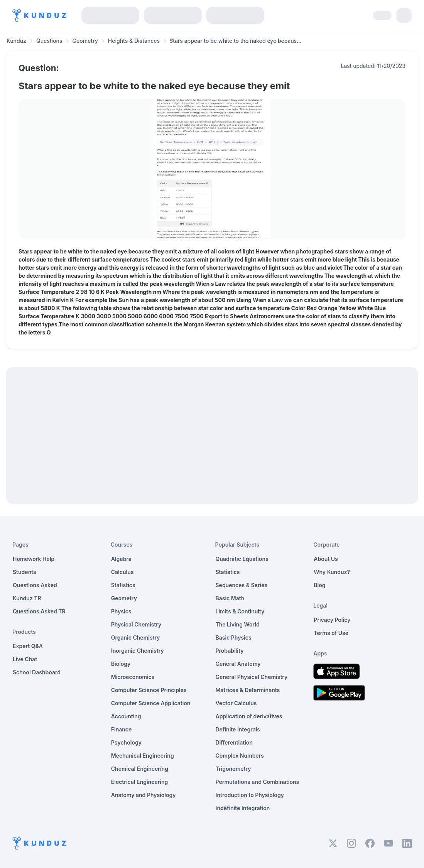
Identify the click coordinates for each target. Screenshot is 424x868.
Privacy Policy (332, 620)
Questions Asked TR (39, 611)
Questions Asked (35, 585)
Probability (230, 651)
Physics (121, 611)
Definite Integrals (238, 729)
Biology (121, 664)
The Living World (238, 624)
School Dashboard (37, 672)
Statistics (123, 585)
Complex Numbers (240, 756)
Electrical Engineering (140, 782)
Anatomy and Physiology (144, 795)
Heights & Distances (134, 41)
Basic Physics (234, 637)
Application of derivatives (249, 716)
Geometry (85, 41)
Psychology (126, 742)
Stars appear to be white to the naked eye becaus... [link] (236, 41)
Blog (319, 585)
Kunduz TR (27, 598)
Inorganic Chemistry (138, 651)
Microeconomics (133, 677)
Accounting (126, 716)
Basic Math (230, 598)
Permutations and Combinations (258, 782)
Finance (122, 729)
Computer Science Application (151, 703)
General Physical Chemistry (252, 677)
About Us (326, 559)
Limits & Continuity (240, 611)
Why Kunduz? (332, 572)
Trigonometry (233, 769)
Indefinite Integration (243, 808)
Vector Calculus (236, 703)
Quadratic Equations (242, 559)
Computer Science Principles (149, 690)
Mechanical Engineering (143, 756)
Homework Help (34, 559)
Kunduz (16, 41)
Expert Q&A (28, 646)
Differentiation (234, 742)
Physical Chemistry (136, 624)
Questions (49, 41)
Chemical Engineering (140, 769)
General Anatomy (238, 664)
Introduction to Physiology (250, 795)
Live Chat (25, 659)
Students (24, 572)
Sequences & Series (242, 585)
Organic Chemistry (136, 637)
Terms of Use (331, 633)
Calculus (122, 572)
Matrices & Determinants (248, 690)
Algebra (121, 559)
